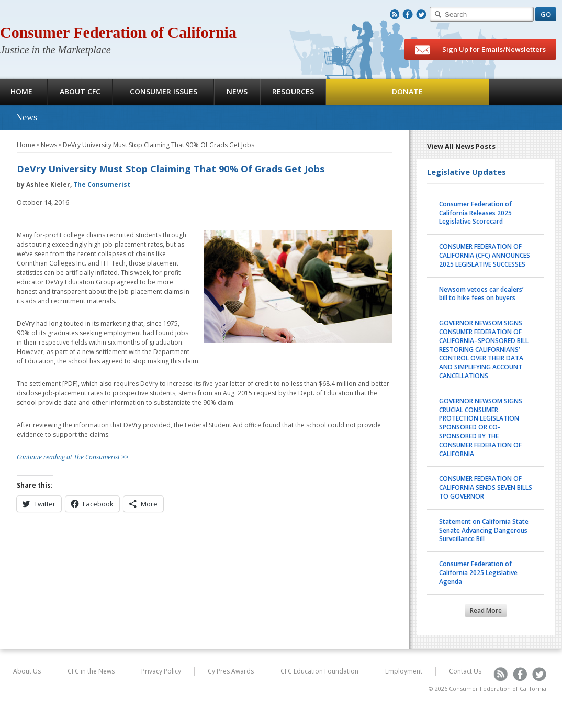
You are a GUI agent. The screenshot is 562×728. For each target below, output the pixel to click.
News (237, 91)
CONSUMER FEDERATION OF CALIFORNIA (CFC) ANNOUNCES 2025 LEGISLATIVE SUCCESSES (485, 255)
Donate (407, 91)
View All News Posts (461, 146)
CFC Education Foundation (319, 671)
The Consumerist (102, 185)
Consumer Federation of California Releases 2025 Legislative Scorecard (475, 213)
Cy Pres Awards (231, 671)
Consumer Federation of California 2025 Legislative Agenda (478, 573)
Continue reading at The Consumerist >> (73, 457)
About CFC (80, 91)
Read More (486, 610)
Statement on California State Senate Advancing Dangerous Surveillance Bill (484, 530)
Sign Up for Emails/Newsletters (480, 50)
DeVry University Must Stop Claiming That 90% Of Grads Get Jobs (159, 145)
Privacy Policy (161, 671)
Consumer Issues (164, 91)
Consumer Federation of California (118, 32)
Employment (404, 671)
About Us (27, 671)
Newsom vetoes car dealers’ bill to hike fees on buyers (481, 294)
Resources (293, 91)
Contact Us (465, 671)
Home (26, 145)
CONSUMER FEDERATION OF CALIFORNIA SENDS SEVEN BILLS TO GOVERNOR (486, 487)
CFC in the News (91, 671)
